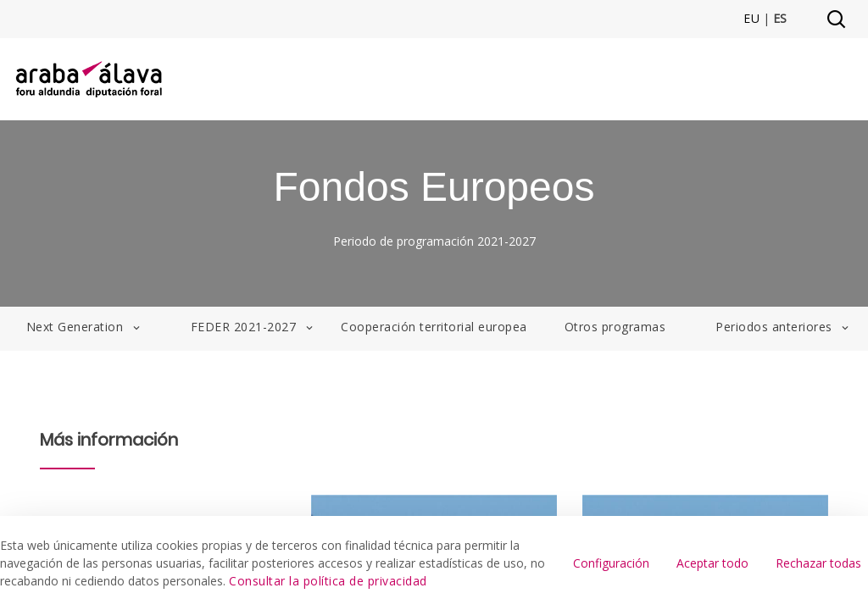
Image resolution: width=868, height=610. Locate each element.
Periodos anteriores (784, 327)
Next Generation (85, 327)
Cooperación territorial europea (434, 327)
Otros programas (615, 327)
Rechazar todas (818, 563)
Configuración (611, 563)
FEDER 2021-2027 (253, 327)
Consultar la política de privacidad (328, 581)
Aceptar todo (712, 563)
